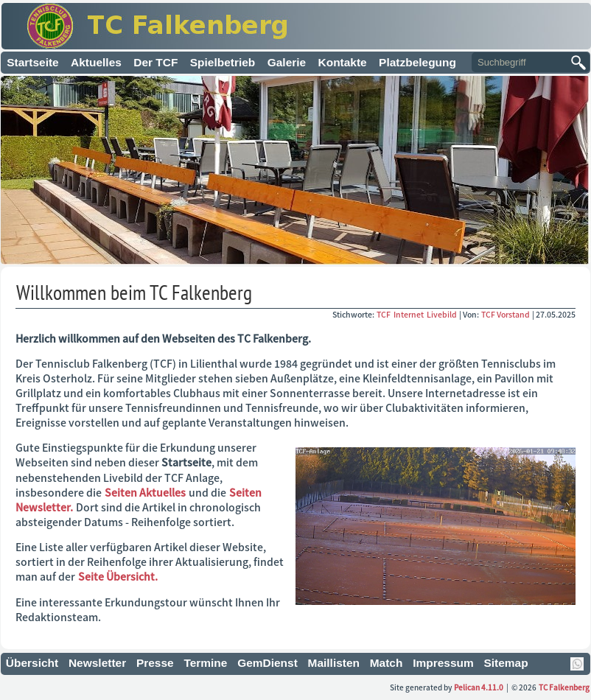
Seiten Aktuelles (145, 492)
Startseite (33, 62)
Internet (409, 314)
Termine (205, 663)
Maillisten (334, 663)
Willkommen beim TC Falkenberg (134, 292)
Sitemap (506, 663)
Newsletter (97, 663)
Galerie (287, 62)
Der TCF (155, 62)
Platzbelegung (417, 62)
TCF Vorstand (506, 314)
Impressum (443, 663)
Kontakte (343, 62)
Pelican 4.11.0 (479, 687)
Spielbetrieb (223, 62)
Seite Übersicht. (118, 576)
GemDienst (267, 663)
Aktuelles (96, 62)
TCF (384, 314)
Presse (155, 663)
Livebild (443, 314)
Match (387, 663)
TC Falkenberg (564, 687)
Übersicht (32, 663)
